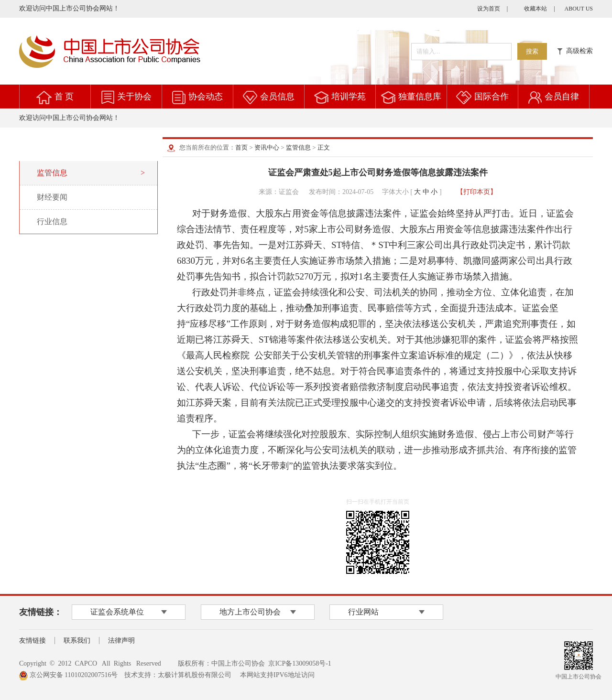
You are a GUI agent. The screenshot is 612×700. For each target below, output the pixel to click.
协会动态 (206, 97)
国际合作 (492, 97)
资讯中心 (267, 147)
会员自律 (562, 97)
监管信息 (298, 147)
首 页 (64, 97)
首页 (241, 147)
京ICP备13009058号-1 (300, 663)
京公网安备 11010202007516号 (68, 675)
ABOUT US (579, 9)
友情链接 (33, 641)
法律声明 (121, 641)
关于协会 (134, 97)
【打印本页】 (477, 192)
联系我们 (77, 641)
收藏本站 (535, 9)
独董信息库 (420, 97)
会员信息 (277, 97)
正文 (324, 147)
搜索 (532, 51)
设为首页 (489, 9)
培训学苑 (349, 97)
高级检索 (575, 51)
